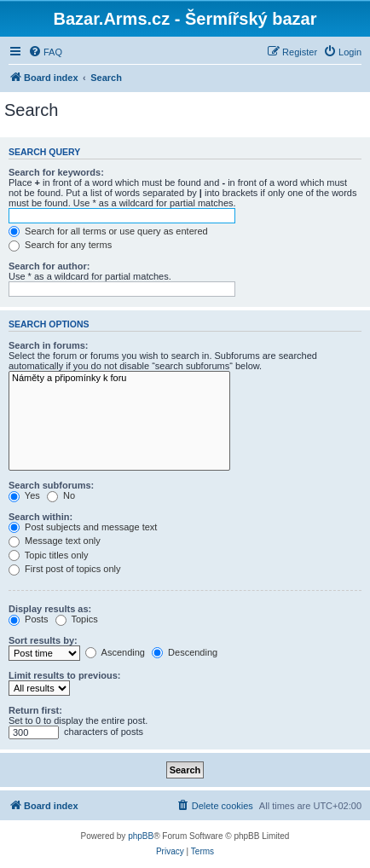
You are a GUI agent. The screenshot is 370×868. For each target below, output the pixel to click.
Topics (77, 619)
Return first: (35, 710)
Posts (29, 619)
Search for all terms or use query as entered (108, 231)
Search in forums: (49, 345)
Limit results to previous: (64, 675)
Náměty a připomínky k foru (119, 379)
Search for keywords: (56, 172)
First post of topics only (65, 569)
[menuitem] (45, 52)
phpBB (141, 836)
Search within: (40, 517)
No (61, 495)
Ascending (115, 652)
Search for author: (49, 266)
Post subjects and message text (83, 527)
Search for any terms (60, 245)
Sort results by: (43, 640)
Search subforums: (51, 485)
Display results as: (50, 609)
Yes (24, 495)
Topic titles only (48, 555)
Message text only (55, 541)
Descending (185, 652)
